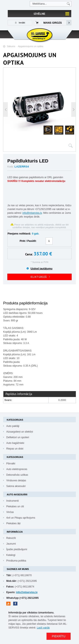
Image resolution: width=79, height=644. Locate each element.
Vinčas (10, 512)
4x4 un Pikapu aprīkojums (21, 518)
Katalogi (11, 555)
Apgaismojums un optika (31, 46)
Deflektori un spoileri (18, 437)
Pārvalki (11, 464)
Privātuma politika (16, 561)
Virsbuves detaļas (16, 480)
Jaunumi (11, 544)
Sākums (11, 46)
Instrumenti (12, 501)
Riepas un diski (15, 449)
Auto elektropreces (17, 469)
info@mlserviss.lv (32, 213)
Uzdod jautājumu (41, 269)
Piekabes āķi (13, 523)
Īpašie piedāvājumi (17, 549)
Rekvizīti (11, 538)
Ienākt (22, 23)
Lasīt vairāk (43, 628)
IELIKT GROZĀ (39, 277)
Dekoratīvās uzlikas (17, 475)
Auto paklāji (13, 426)
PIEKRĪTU (59, 636)
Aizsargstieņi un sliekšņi (20, 432)
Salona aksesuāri (16, 486)
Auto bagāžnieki (15, 443)
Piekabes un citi (15, 506)
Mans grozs (53, 23)
